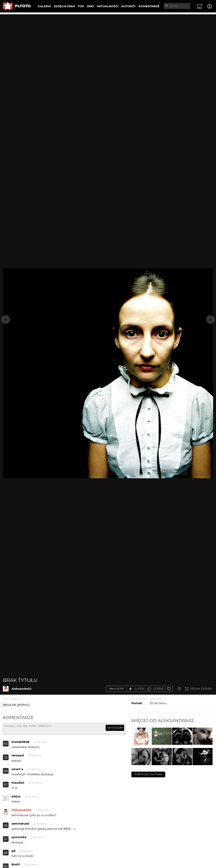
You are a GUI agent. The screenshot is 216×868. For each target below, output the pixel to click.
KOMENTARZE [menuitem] (149, 6)
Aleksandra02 (21, 689)
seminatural (20, 825)
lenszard (18, 757)
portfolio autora (148, 774)
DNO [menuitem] (90, 6)
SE (6, 827)
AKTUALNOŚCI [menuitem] (108, 6)
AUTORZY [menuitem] (128, 6)
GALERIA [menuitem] (44, 6)
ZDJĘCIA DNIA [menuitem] (64, 6)
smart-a (17, 771)
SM (6, 773)
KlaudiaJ (18, 784)
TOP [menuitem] (81, 6)
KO (6, 745)
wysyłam (115, 728)
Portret (137, 703)
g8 (6, 854)
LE (6, 759)
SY (6, 841)
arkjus (16, 798)
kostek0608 (20, 744)
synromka (19, 839)
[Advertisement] (108, 41)
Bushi (16, 866)
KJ (6, 786)
